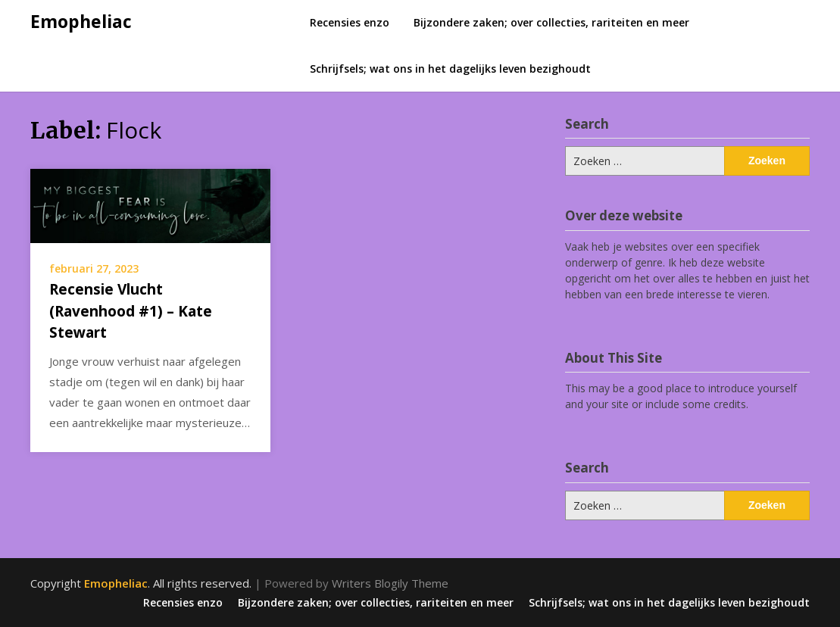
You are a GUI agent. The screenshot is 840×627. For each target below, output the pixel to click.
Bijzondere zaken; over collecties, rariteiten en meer (551, 22)
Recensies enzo (350, 22)
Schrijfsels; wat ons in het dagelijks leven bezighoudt (450, 69)
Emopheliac (81, 21)
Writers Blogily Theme (390, 583)
